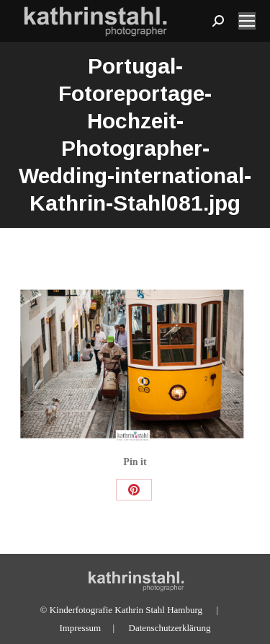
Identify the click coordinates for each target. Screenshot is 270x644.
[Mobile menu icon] (247, 21)
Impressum (80, 628)
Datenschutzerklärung (170, 628)
